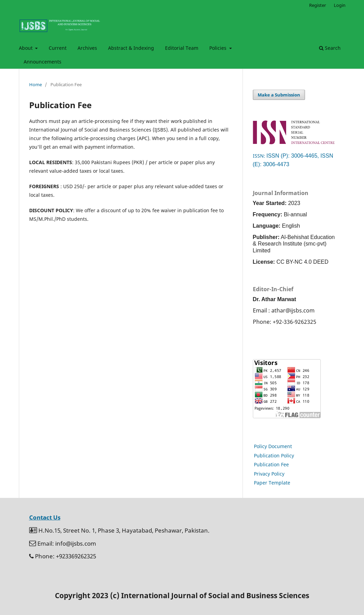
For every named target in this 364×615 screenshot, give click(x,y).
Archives (87, 48)
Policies (219, 48)
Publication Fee (271, 464)
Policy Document (273, 446)
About (26, 48)
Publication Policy (274, 455)
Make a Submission (279, 95)
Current (58, 48)
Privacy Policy (269, 474)
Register (318, 5)
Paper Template (272, 483)
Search (330, 48)
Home (36, 84)
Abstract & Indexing (131, 48)
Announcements (43, 62)
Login (340, 5)
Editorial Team (182, 48)
